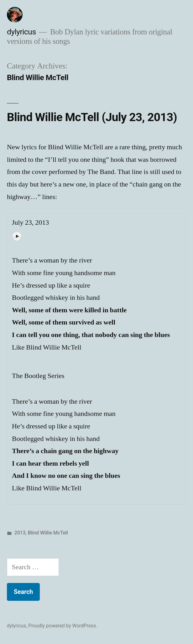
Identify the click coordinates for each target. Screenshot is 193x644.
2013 (20, 533)
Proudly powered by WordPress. (63, 626)
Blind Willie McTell (48, 533)
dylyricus (21, 32)
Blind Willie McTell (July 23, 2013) (92, 117)
